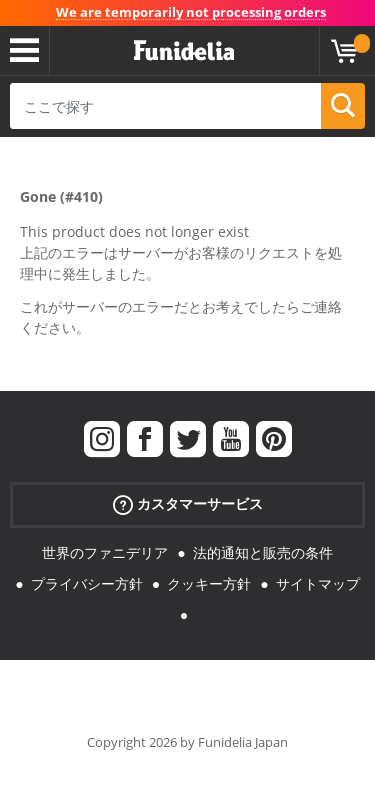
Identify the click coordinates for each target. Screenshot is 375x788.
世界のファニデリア (105, 552)
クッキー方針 (209, 583)
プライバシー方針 (87, 583)
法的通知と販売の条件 (263, 552)
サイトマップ (318, 583)
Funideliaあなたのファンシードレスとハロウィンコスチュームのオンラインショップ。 (184, 51)
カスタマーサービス (188, 504)
